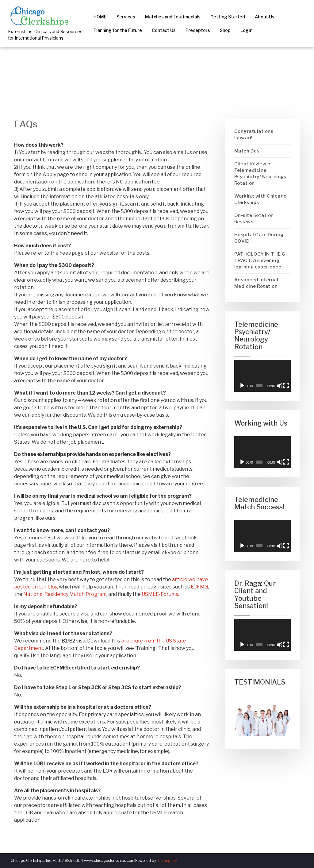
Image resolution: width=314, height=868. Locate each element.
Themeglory (167, 860)
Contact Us (164, 30)
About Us (265, 17)
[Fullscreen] (286, 386)
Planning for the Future (118, 30)
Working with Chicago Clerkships (260, 199)
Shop (225, 30)
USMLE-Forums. (160, 594)
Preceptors (198, 30)
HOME (100, 17)
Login (246, 30)
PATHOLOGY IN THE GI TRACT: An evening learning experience (261, 260)
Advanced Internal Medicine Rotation (256, 283)
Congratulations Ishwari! (254, 135)
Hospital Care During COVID (259, 238)
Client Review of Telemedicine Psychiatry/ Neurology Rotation (260, 174)
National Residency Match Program (65, 594)
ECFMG (199, 587)
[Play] (242, 386)
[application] (263, 376)
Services (126, 17)
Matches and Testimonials (173, 17)
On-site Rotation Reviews (254, 219)
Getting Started (228, 17)
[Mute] (280, 386)
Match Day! (248, 151)
